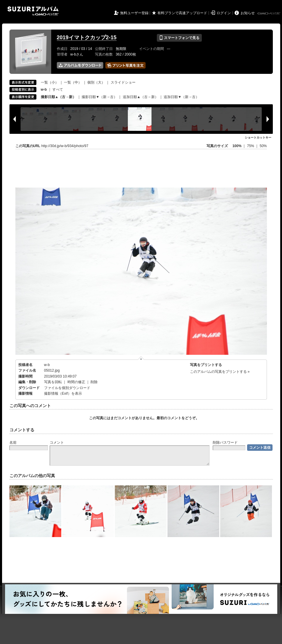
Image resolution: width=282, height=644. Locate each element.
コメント (57, 443)
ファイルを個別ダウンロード (67, 388)
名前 (13, 443)
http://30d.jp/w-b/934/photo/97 (65, 146)
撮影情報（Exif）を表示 (63, 393)
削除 (94, 382)
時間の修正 (76, 382)
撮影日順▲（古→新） (59, 97)
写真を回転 (53, 382)
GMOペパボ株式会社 (269, 14)
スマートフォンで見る (179, 38)
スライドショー (123, 82)
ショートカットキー (258, 138)
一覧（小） (50, 82)
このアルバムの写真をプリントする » (220, 372)
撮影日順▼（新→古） (99, 97)
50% (263, 146)
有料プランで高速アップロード (182, 13)
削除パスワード (225, 443)
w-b (47, 365)
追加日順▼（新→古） (181, 97)
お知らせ (248, 13)
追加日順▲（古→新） (141, 97)
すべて (58, 90)
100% (237, 146)
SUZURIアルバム (33, 11)
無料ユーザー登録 (134, 13)
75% (251, 146)
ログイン (224, 13)
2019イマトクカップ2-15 (87, 38)
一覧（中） (73, 82)
